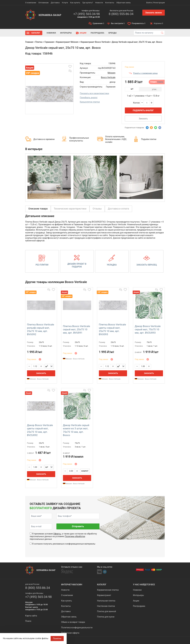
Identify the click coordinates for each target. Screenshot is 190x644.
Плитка (39, 42)
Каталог (36, 33)
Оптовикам (43, 3)
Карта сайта (31, 616)
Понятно (57, 639)
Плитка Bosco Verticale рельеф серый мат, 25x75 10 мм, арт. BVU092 (41, 329)
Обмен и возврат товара (73, 622)
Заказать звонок (154, 13)
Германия (49, 42)
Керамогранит (104, 595)
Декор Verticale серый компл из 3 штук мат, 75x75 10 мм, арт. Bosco (76, 430)
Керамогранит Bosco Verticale (95, 42)
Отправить (78, 526)
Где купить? (88, 3)
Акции (83, 33)
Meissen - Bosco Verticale (38, 379)
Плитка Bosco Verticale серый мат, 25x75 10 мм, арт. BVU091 (76, 329)
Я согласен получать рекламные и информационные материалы (64, 544)
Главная (29, 42)
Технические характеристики (70, 209)
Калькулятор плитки (90, 102)
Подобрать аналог (89, 98)
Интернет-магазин (72, 585)
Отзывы (97, 209)
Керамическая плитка (108, 590)
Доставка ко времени (44, 139)
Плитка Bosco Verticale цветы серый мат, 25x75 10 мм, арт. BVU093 (112, 329)
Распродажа (97, 33)
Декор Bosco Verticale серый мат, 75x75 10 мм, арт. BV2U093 (148, 329)
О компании (31, 3)
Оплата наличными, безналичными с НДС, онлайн (116, 139)
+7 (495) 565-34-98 (87, 14)
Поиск (28, 621)
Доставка (55, 3)
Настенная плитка (106, 606)
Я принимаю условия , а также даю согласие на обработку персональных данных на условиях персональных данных (63, 536)
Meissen (112, 73)
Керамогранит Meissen (67, 42)
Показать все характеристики (94, 93)
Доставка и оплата (118, 209)
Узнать (160, 82)
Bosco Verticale (108, 77)
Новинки (51, 33)
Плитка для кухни (106, 617)
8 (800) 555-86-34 (121, 14)
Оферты (57, 534)
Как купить (75, 3)
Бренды (113, 33)
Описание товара (38, 209)
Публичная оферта (70, 633)
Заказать (143, 119)
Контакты (110, 3)
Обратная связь (124, 3)
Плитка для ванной (107, 611)
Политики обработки (75, 536)
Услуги (65, 3)
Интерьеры (66, 33)
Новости (99, 3)
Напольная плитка (106, 601)
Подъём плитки (149, 139)
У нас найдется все (144, 585)
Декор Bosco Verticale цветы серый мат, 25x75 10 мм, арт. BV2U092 (40, 430)
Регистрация (159, 3)
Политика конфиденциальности (77, 628)
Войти (149, 3)
